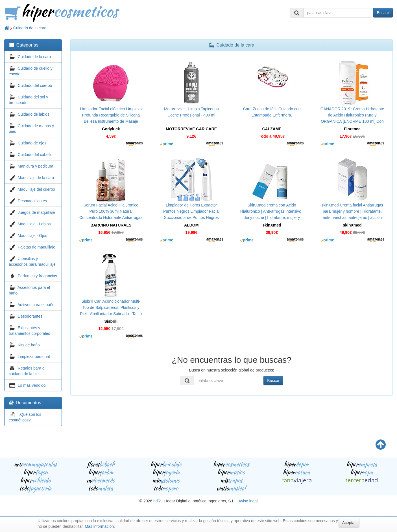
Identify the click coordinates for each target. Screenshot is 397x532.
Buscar (383, 13)
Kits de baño (29, 345)
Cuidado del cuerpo (35, 85)
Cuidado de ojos (32, 143)
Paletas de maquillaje (37, 247)
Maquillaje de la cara (36, 178)
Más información (99, 526)
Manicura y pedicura (36, 166)
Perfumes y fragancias (37, 276)
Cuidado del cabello (35, 155)
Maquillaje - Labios (34, 224)
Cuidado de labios (34, 114)
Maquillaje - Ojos (32, 236)
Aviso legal (248, 501)
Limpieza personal (34, 357)
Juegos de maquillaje (36, 212)
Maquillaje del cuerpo (36, 189)
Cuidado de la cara (30, 28)
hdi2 (157, 501)
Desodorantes (30, 316)
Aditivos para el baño (36, 305)
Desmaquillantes (32, 201)
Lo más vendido (32, 385)
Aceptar (349, 523)
